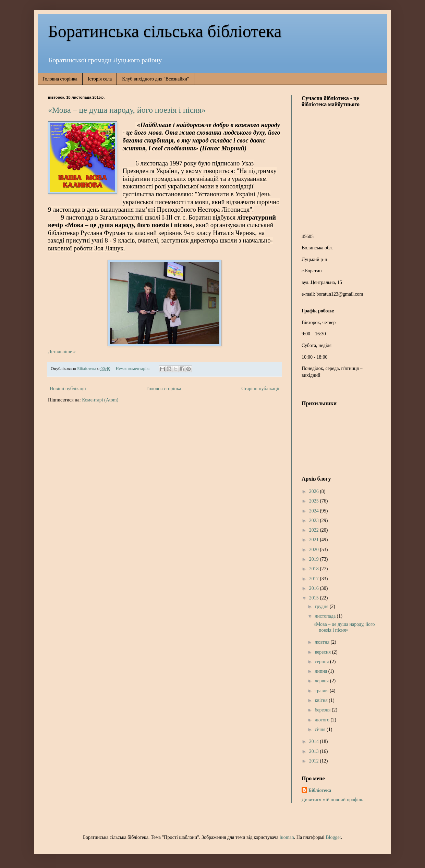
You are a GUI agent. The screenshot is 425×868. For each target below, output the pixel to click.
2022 (315, 530)
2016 (315, 588)
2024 (315, 511)
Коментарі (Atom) (100, 400)
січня (321, 729)
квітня (322, 700)
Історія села (100, 79)
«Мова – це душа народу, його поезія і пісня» (127, 110)
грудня (322, 606)
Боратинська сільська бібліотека (165, 31)
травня (322, 691)
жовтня (323, 642)
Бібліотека (320, 790)
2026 (315, 491)
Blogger (333, 837)
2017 (315, 579)
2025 (315, 501)
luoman (287, 837)
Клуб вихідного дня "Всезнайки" (155, 79)
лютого (323, 720)
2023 (315, 520)
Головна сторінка (60, 79)
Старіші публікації (260, 389)
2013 (315, 751)
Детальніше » (62, 352)
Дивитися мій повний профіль (332, 800)
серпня (322, 662)
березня (323, 710)
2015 (315, 598)
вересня (323, 652)
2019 (315, 559)
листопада (326, 616)
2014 (315, 741)
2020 (315, 550)
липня (321, 671)
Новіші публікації (68, 389)
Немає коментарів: (133, 369)
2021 (315, 540)
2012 (315, 761)
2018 (315, 569)
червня (322, 681)
